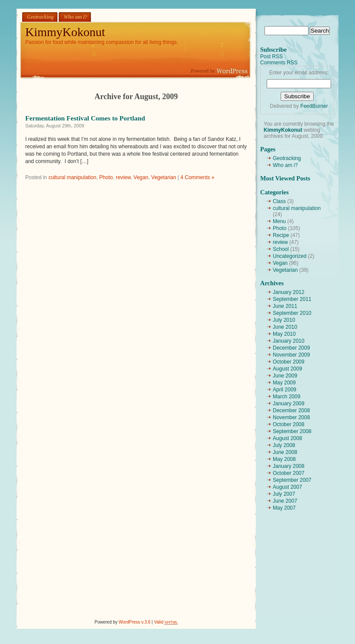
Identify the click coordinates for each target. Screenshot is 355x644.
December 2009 (291, 348)
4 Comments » (198, 177)
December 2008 (291, 410)
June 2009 (285, 376)
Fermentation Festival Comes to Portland (85, 118)
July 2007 (284, 494)
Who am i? (75, 17)
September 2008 (292, 431)
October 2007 (289, 473)
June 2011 (285, 306)
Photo (106, 177)
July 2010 (284, 320)
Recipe (281, 235)
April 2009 (285, 390)
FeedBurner (314, 106)
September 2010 (292, 313)
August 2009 (287, 369)
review (123, 177)
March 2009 (286, 397)
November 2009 (291, 355)
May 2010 (284, 334)
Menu (279, 221)
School (281, 249)
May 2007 (284, 508)
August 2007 (287, 487)
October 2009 (289, 362)
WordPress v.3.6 (135, 622)
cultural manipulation (72, 177)
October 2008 (289, 424)
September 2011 (292, 299)
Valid (166, 622)
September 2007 (292, 480)
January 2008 (289, 466)
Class (279, 201)
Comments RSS (279, 63)
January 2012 (289, 292)
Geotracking (40, 17)
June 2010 (285, 327)
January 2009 (289, 404)
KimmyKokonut (65, 32)
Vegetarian (164, 177)
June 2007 (285, 501)
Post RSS (271, 57)
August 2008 (287, 438)
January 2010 (289, 341)
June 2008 (285, 452)
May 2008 (284, 459)
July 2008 (284, 445)
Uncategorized (290, 256)
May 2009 (284, 383)
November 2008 (291, 417)
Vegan (141, 177)
